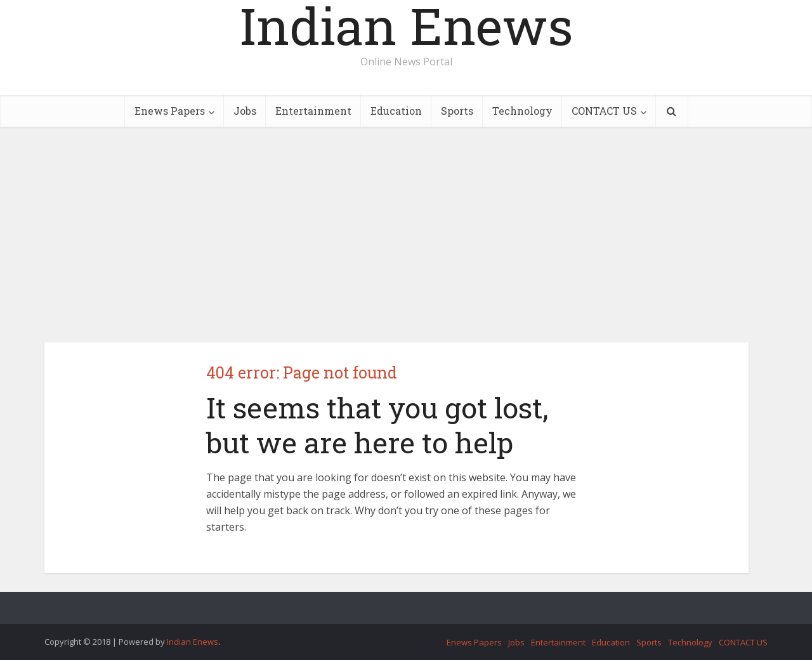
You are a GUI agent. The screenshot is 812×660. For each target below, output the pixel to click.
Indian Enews (406, 25)
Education (396, 111)
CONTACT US (604, 111)
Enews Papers (170, 111)
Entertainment (313, 111)
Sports (457, 111)
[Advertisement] (406, 235)
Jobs (245, 111)
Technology (522, 111)
